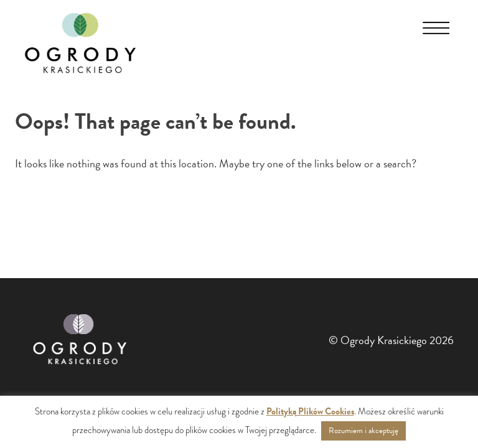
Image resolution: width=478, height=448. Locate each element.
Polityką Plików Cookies (310, 411)
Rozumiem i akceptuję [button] (363, 431)
